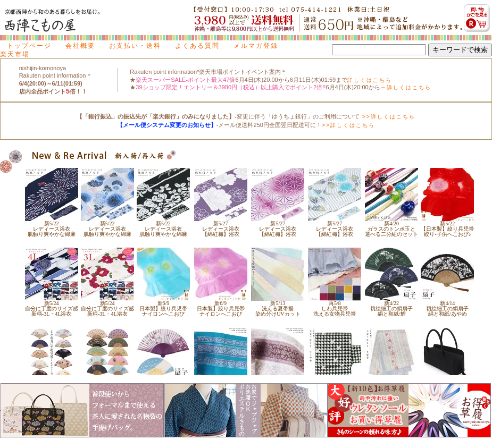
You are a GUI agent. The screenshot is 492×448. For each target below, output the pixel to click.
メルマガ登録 (256, 46)
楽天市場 (15, 54)
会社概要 (80, 46)
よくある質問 (197, 46)
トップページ (29, 46)
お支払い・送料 (135, 46)
